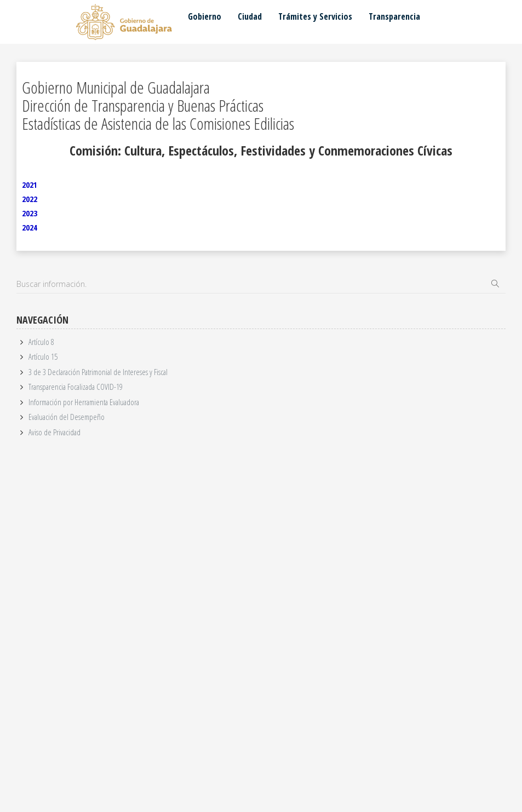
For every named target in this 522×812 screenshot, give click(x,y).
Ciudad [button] (250, 16)
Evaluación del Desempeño (67, 417)
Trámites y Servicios (315, 16)
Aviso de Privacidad (55, 432)
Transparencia (394, 16)
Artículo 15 (43, 356)
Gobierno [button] (205, 16)
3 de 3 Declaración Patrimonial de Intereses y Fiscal (98, 372)
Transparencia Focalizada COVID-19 (76, 387)
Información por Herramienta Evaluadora (84, 402)
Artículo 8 (41, 342)
